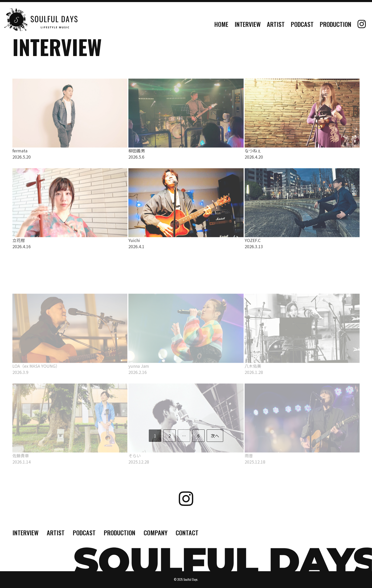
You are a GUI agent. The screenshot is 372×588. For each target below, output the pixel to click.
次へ (215, 436)
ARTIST (276, 24)
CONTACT (187, 532)
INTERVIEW (248, 24)
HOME (221, 24)
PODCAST (302, 24)
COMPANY (156, 532)
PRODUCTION (336, 24)
